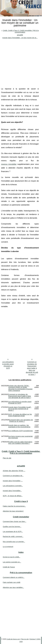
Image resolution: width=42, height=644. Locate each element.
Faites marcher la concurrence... (14, 506)
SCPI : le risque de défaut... (13, 496)
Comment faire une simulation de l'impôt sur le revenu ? (21, 421)
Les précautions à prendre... (13, 486)
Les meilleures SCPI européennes (20, 431)
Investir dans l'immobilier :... (13, 481)
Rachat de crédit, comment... (13, 537)
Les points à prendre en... (12, 562)
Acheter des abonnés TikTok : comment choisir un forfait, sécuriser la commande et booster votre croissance (20, 388)
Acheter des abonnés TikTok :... (14, 471)
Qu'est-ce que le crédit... (12, 557)
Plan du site (7, 458)
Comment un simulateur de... (13, 476)
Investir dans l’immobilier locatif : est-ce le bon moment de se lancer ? (20, 409)
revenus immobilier (9, 164)
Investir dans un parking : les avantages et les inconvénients (19, 426)
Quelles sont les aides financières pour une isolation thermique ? (20, 443)
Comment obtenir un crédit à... (14, 577)
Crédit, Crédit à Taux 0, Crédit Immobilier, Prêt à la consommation (21, 31)
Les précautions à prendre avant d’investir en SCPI (8, 365)
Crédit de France (9, 567)
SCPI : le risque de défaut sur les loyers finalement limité (20, 415)
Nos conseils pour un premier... (14, 542)
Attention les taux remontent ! (13, 511)
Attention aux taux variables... (13, 587)
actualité (20, 35)
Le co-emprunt (8, 547)
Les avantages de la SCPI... (13, 532)
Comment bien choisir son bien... (15, 521)
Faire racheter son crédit (12, 582)
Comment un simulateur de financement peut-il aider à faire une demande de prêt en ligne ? (32, 368)
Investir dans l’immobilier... (12, 491)
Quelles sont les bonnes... (12, 527)
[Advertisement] (21, 61)
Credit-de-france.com (13, 639)
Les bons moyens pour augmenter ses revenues (20, 437)
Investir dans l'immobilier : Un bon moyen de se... (20, 38)
